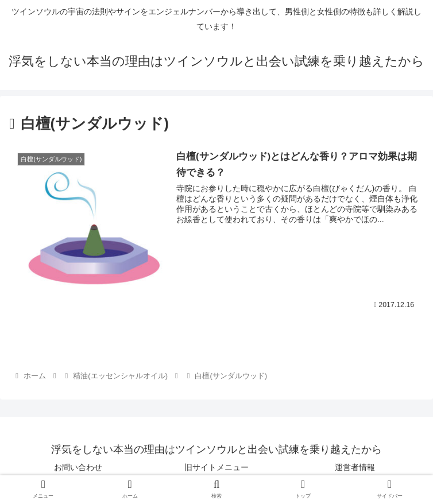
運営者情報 (355, 467)
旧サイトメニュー (216, 467)
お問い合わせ (78, 467)
